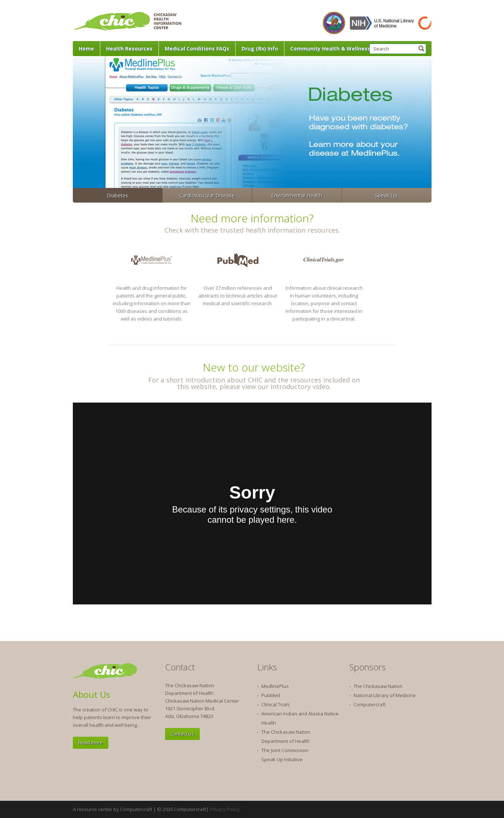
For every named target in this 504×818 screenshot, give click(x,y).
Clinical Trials (276, 704)
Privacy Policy (225, 809)
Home (86, 49)
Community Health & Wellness (330, 49)
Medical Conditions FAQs (197, 49)
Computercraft (370, 704)
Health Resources (129, 49)
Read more (91, 743)
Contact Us (182, 734)
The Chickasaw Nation (378, 686)
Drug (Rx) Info (260, 49)
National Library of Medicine (385, 695)
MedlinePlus (275, 686)
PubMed (271, 695)
